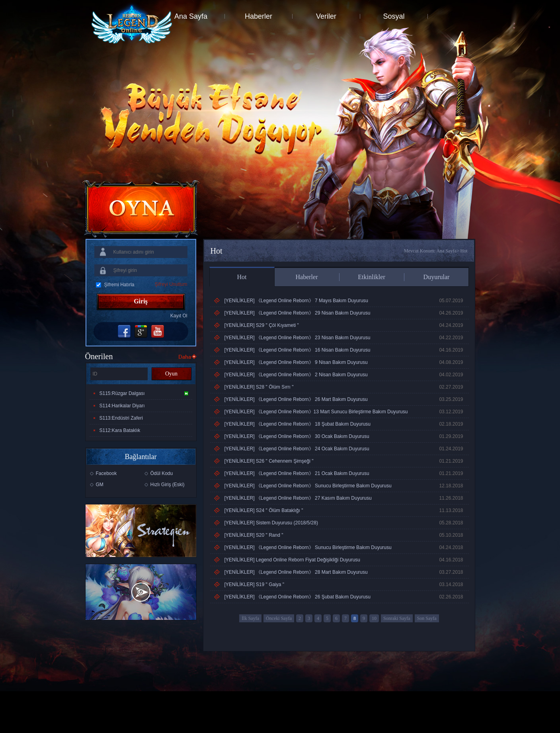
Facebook (106, 473)
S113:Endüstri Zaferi (121, 418)
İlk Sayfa (250, 618)
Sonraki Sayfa (397, 618)
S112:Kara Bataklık (120, 430)
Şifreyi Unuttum (171, 284)
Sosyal (394, 16)
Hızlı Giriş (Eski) (168, 485)
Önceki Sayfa (279, 618)
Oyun (171, 374)
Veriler (326, 16)
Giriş (141, 301)
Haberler (259, 16)
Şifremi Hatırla (119, 285)
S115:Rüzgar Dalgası (144, 393)
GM (100, 485)
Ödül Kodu (162, 473)
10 (374, 618)
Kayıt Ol (179, 316)
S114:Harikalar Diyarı (122, 406)
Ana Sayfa (191, 16)
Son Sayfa (427, 618)
